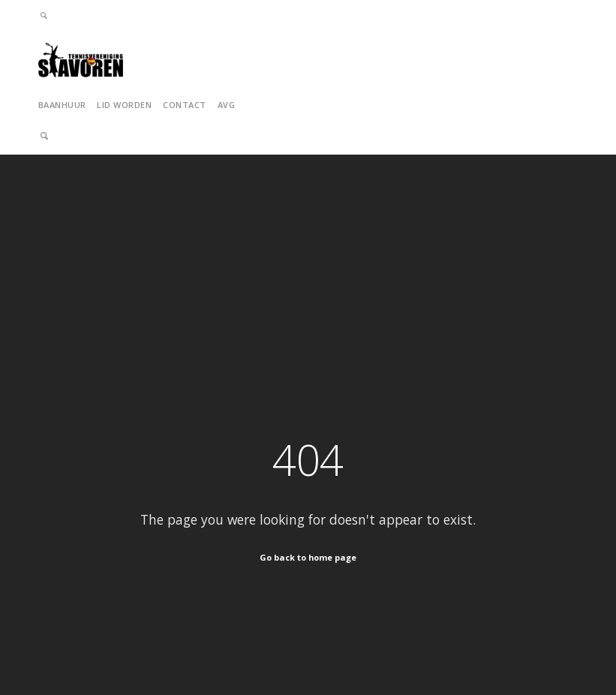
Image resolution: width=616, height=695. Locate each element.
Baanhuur (62, 105)
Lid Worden (124, 105)
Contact (185, 105)
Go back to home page (308, 557)
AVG (227, 105)
